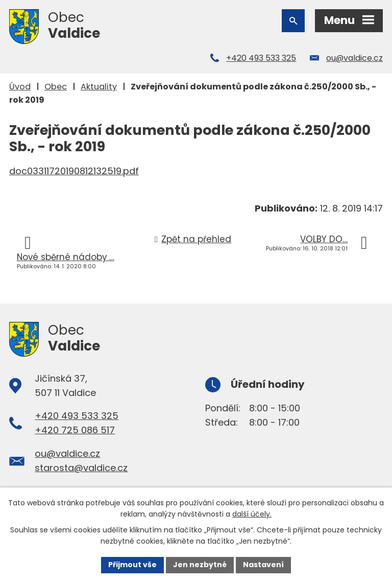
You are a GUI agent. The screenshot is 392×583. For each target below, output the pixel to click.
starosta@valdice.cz (81, 468)
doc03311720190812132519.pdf (74, 171)
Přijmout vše (132, 565)
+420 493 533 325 (261, 58)
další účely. (252, 514)
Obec (56, 87)
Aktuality (99, 87)
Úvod (20, 87)
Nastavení (263, 565)
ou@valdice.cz (354, 58)
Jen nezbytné (200, 565)
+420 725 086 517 (75, 430)
